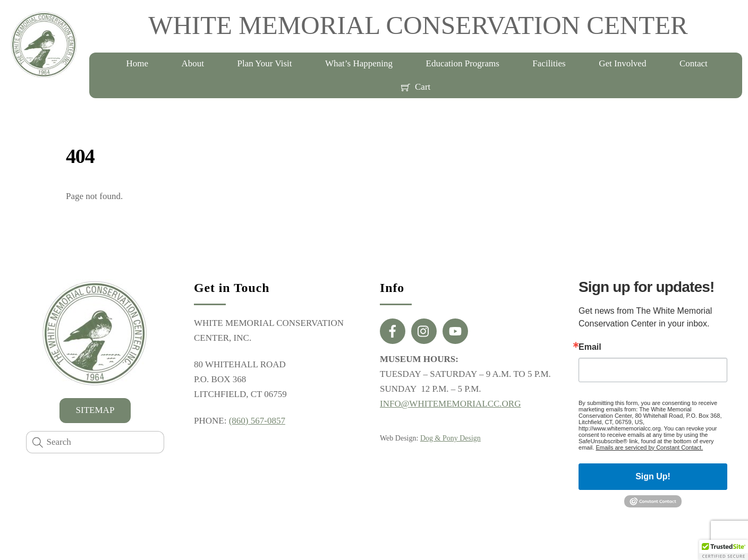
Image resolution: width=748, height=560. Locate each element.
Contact (694, 63)
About (193, 63)
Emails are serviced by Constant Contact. (649, 447)
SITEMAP (95, 410)
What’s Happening (359, 63)
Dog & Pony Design (450, 438)
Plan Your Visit (264, 63)
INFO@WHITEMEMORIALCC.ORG (450, 404)
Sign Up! (653, 476)
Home (137, 63)
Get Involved (622, 63)
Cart (416, 87)
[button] (724, 550)
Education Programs (463, 63)
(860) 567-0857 (257, 421)
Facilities (549, 63)
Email (590, 347)
